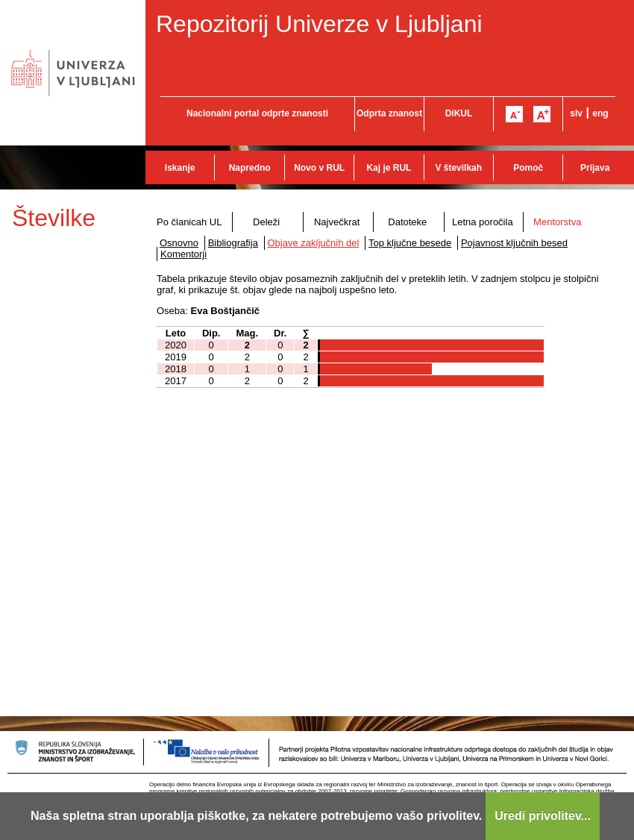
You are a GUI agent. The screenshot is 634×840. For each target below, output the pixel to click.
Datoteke (407, 222)
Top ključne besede (410, 243)
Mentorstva (557, 222)
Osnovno (179, 243)
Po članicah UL (189, 222)
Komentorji (183, 254)
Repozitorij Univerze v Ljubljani (319, 24)
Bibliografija (233, 243)
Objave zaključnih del (314, 243)
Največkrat (337, 222)
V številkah (458, 168)
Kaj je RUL (389, 168)
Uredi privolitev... (543, 816)
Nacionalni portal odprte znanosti (257, 113)
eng (600, 113)
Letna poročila (483, 222)
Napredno (250, 168)
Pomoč (528, 168)
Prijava (595, 168)
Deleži (266, 222)
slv (576, 113)
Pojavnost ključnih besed (514, 243)
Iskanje (180, 168)
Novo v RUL (319, 168)
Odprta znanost (389, 113)
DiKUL (459, 113)
